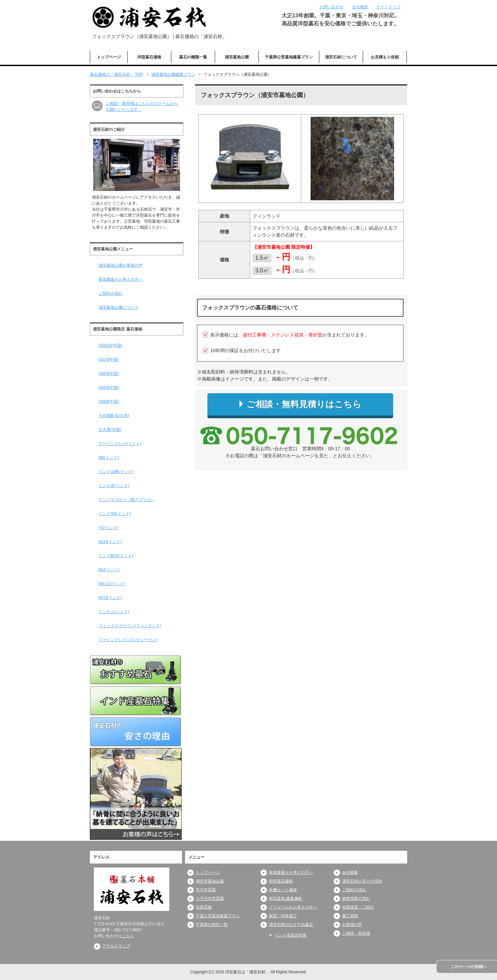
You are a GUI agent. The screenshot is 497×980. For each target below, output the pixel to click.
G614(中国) (109, 359)
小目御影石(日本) (114, 416)
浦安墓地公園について (119, 307)
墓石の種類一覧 (193, 57)
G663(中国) (109, 374)
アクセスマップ (116, 946)
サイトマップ (388, 7)
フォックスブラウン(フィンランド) (130, 626)
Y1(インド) (108, 528)
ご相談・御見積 (356, 933)
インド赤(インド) (114, 486)
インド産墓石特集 (291, 935)
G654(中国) (109, 388)
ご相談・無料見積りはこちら (300, 404)
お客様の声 (352, 925)
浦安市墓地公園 (210, 881)
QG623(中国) (110, 345)
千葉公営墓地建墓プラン (218, 916)
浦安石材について (341, 57)
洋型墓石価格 (149, 57)
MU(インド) (109, 570)
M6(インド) (109, 458)
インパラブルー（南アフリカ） (127, 500)
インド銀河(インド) (116, 556)
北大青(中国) (110, 430)
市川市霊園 (206, 890)
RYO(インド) (110, 598)
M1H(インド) (110, 542)
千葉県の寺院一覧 (212, 925)
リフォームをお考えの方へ (293, 907)
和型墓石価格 (281, 881)
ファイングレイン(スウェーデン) (128, 640)
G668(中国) (109, 402)
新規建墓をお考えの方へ (121, 279)
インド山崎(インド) (116, 472)
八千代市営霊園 (210, 899)
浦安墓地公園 (237, 57)
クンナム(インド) (114, 612)
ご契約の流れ (111, 293)
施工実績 (350, 916)
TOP (117, 74)
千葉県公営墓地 (289, 57)
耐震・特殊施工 (283, 916)
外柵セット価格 (283, 890)
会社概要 (360, 7)
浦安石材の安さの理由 (362, 881)
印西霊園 (204, 907)
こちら (128, 936)
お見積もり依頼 (385, 57)
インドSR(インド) (115, 514)
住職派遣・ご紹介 (358, 907)
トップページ (109, 57)
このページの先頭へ (469, 967)
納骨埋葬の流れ (356, 899)
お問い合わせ (331, 7)
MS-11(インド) (112, 584)
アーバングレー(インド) (120, 444)
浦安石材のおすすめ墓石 (291, 925)
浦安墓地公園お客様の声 (121, 265)
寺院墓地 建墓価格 (285, 899)
